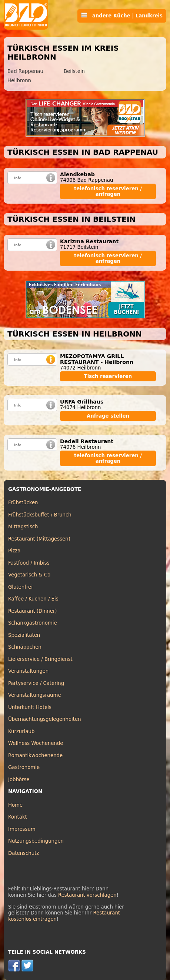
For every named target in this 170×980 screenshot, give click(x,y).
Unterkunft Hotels (30, 707)
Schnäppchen (25, 647)
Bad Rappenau (25, 71)
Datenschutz (24, 853)
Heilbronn (19, 81)
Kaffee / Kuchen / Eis (33, 599)
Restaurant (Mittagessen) (39, 539)
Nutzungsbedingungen (36, 841)
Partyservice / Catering (36, 683)
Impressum (22, 829)
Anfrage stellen (108, 416)
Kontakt (18, 817)
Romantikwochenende (35, 755)
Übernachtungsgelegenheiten (45, 719)
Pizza (14, 551)
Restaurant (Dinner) (33, 611)
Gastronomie (24, 767)
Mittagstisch (23, 527)
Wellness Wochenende (36, 743)
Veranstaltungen (28, 671)
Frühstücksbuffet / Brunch (40, 515)
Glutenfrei (20, 587)
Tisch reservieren (108, 376)
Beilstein (74, 71)
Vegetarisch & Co (29, 575)
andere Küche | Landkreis (122, 16)
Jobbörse (19, 780)
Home (15, 805)
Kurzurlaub (21, 731)
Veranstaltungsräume (35, 695)
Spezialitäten (24, 635)
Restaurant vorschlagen (87, 895)
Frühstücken (23, 503)
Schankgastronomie (33, 623)
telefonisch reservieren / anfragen (108, 191)
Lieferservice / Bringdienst (40, 659)
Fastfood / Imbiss (29, 563)
